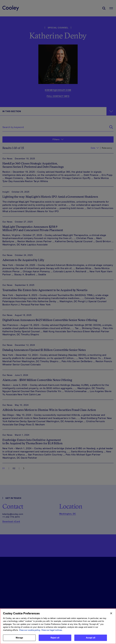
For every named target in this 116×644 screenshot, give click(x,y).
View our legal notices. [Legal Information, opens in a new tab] (52, 630)
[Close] (111, 613)
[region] (58, 626)
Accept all (91, 638)
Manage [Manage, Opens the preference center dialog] (19, 638)
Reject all (55, 638)
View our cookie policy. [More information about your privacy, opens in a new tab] (30, 630)
